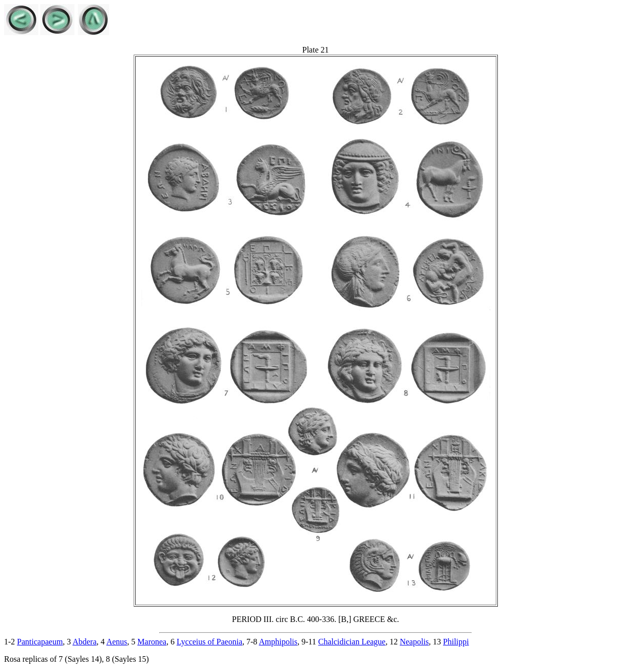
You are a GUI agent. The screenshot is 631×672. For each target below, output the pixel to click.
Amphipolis (278, 642)
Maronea (152, 642)
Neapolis (414, 642)
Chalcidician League (352, 642)
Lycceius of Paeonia (209, 642)
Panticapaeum (40, 642)
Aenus (117, 642)
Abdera (84, 642)
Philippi (456, 642)
